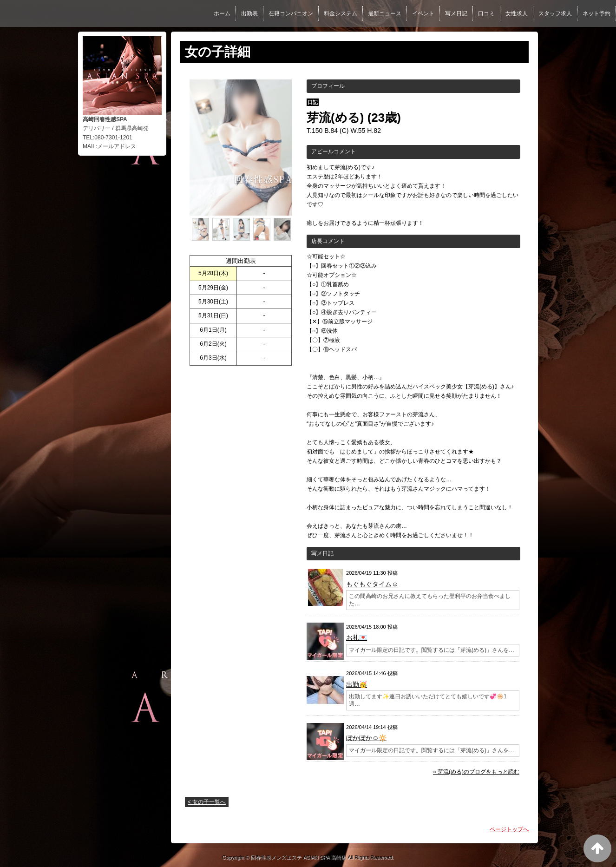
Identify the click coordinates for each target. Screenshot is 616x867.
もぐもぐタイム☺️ (372, 584)
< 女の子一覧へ (207, 802)
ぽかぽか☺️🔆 (366, 738)
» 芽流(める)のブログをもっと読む (476, 772)
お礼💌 (357, 637)
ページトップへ (509, 829)
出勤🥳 (357, 684)
